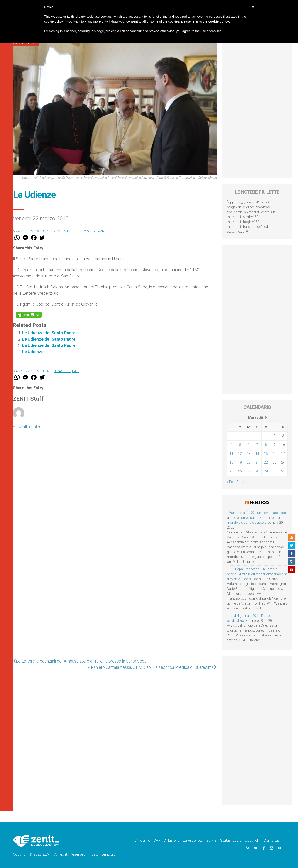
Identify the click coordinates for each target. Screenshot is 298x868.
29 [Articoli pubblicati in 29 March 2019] (266, 471)
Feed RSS (259, 502)
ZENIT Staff (64, 231)
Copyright (252, 840)
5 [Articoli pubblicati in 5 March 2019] (240, 445)
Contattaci (272, 840)
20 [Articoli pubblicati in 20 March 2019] (249, 462)
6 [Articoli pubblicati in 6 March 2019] (249, 445)
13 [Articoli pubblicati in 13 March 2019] (249, 454)
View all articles (27, 427)
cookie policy (219, 21)
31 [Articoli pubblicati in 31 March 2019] (283, 471)
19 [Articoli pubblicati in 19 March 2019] (240, 462)
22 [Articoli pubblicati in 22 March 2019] (266, 462)
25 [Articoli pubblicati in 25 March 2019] (231, 471)
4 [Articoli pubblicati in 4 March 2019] (231, 445)
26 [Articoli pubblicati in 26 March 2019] (240, 471)
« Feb (231, 482)
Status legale (231, 840)
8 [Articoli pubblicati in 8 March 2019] (266, 445)
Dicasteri (88, 231)
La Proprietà (193, 840)
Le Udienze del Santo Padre (49, 333)
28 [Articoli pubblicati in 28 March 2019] (257, 471)
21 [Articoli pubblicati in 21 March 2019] (257, 462)
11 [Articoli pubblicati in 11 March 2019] (231, 454)
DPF (157, 840)
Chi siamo (142, 840)
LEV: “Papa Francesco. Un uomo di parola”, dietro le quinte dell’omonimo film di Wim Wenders (257, 574)
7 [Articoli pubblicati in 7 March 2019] (257, 445)
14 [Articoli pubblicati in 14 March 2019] (257, 454)
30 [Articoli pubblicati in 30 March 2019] (274, 471)
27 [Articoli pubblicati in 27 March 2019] (249, 471)
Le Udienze (33, 352)
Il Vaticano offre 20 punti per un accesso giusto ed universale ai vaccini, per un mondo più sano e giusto (257, 518)
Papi (102, 231)
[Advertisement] (115, 616)
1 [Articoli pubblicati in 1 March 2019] (266, 436)
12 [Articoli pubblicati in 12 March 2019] (240, 454)
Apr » (240, 482)
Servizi (212, 840)
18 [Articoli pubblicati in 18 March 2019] (231, 462)
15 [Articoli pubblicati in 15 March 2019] (266, 454)
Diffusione (172, 840)
